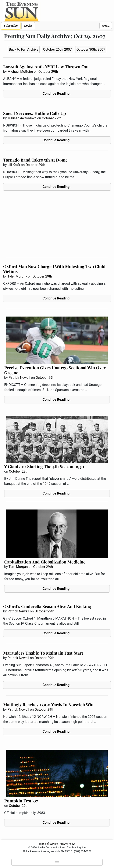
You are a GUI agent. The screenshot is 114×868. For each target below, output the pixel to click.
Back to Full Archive (24, 49)
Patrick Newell (19, 378)
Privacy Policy (68, 844)
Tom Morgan (18, 567)
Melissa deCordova (22, 118)
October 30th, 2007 (91, 49)
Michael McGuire (20, 72)
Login (28, 26)
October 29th (48, 72)
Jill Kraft (14, 165)
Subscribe (11, 26)
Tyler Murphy (17, 276)
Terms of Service (48, 844)
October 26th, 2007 (57, 49)
